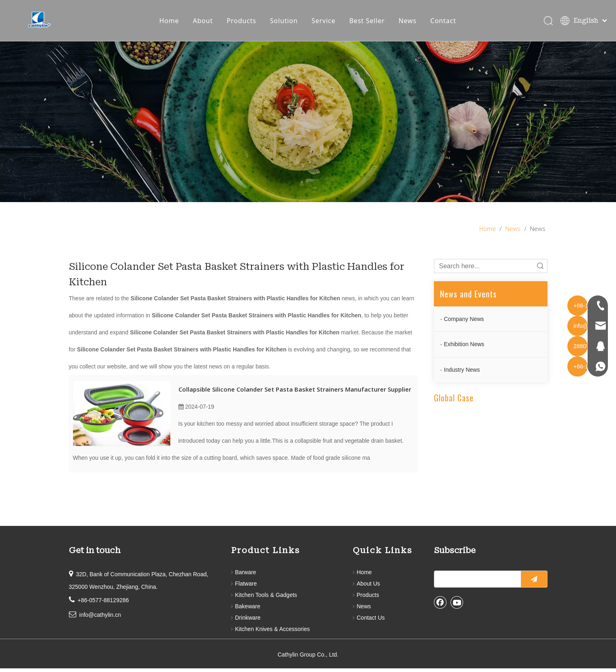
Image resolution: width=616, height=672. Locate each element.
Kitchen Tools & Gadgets (266, 599)
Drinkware (248, 621)
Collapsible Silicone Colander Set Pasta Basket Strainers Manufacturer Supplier (295, 393)
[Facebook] (440, 606)
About (205, 22)
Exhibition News (464, 348)
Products (244, 22)
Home (171, 22)
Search (540, 270)
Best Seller (369, 22)
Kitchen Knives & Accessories (273, 633)
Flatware (246, 587)
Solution (286, 22)
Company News (464, 323)
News (410, 22)
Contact (445, 22)
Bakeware (248, 610)
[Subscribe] (534, 583)
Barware (246, 576)
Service (325, 22)
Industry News (462, 373)
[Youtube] (457, 606)
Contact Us (371, 621)
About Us (369, 587)
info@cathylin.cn (100, 618)
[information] (308, 125)
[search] (476, 583)
